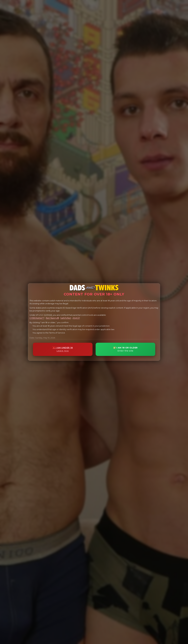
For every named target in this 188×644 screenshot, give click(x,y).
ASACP (76, 318)
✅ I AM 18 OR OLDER (125, 349)
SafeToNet (66, 318)
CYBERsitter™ (37, 318)
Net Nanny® (52, 318)
